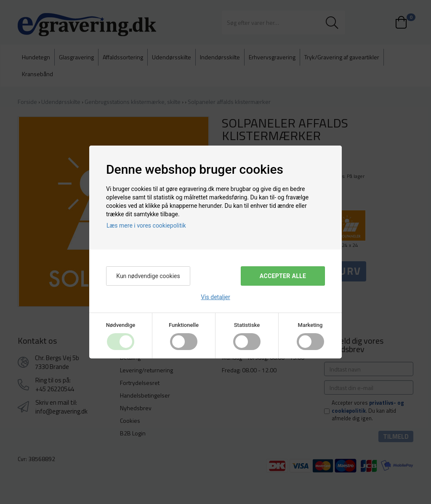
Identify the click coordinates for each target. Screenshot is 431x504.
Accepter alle (283, 276)
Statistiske (247, 325)
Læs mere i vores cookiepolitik (146, 225)
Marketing (310, 325)
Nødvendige (121, 325)
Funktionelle (184, 325)
